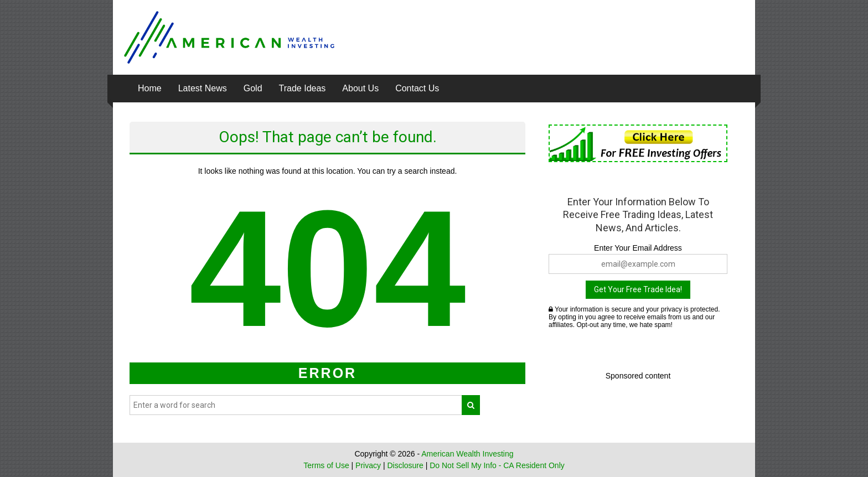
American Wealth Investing (467, 454)
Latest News (203, 88)
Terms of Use (326, 465)
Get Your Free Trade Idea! (638, 289)
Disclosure (405, 465)
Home (150, 88)
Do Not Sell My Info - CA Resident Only (497, 465)
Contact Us (417, 88)
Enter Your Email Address (638, 248)
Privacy (368, 465)
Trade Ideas (303, 88)
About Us (360, 88)
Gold (253, 88)
